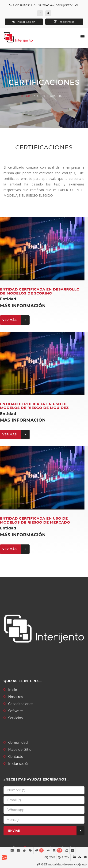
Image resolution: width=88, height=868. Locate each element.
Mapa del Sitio (20, 750)
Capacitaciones (21, 704)
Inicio (26, 96)
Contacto (16, 757)
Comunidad (18, 743)
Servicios (15, 718)
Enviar (46, 831)
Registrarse (64, 22)
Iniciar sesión (19, 764)
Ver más (16, 320)
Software (15, 711)
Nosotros (16, 697)
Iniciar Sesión (24, 22)
